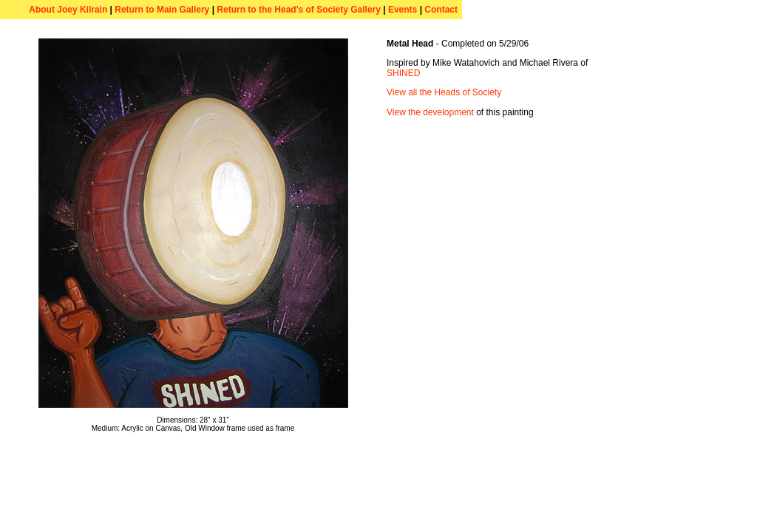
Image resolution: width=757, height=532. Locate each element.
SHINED (403, 73)
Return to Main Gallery (162, 10)
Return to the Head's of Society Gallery (300, 10)
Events (403, 10)
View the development (430, 112)
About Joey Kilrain (68, 10)
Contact (441, 10)
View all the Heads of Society (444, 92)
